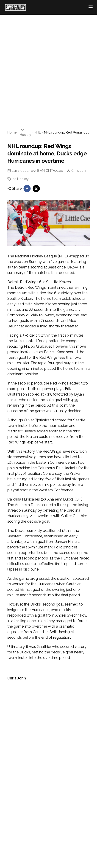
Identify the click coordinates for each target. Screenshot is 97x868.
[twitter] (36, 189)
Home (12, 132)
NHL (38, 132)
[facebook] (27, 189)
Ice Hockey (25, 132)
